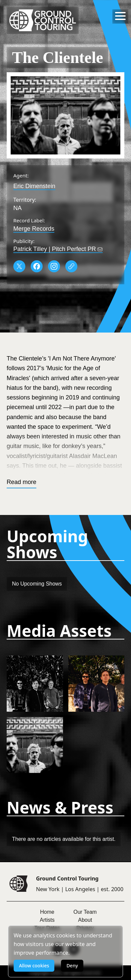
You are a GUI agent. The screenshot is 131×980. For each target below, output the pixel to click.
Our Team (85, 912)
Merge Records (34, 229)
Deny (72, 966)
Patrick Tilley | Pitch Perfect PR (58, 249)
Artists (47, 920)
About (85, 920)
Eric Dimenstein (34, 186)
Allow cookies (34, 966)
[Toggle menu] (120, 16)
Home (47, 912)
